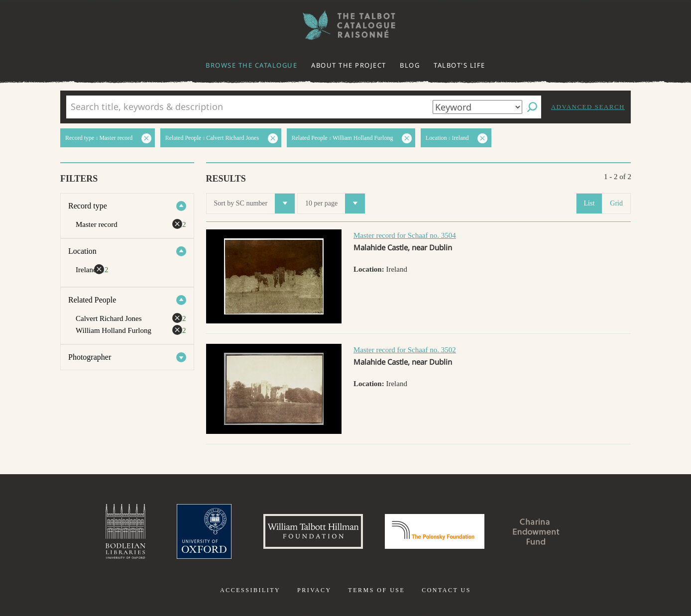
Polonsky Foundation (435, 531)
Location (82, 251)
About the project (349, 65)
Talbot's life (460, 65)
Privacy (314, 590)
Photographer (90, 357)
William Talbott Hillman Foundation (313, 531)
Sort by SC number (255, 204)
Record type (88, 206)
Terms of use (376, 590)
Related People (92, 300)
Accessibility (250, 590)
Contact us (446, 590)
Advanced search (588, 107)
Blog (410, 65)
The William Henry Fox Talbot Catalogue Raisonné (345, 25)
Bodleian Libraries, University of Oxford (125, 531)
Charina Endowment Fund (536, 531)
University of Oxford (204, 531)
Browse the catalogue (251, 65)
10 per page (335, 204)
